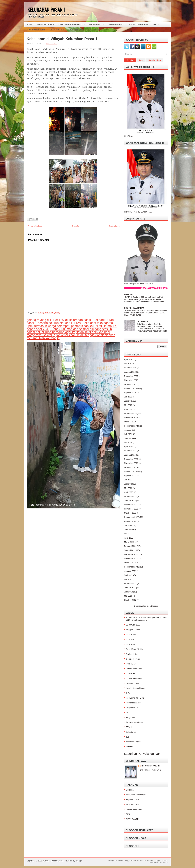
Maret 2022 (129, 542)
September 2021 (131, 567)
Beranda (76, 226)
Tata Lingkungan (133, 742)
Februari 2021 (130, 583)
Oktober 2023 (130, 467)
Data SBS (95, 29)
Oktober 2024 (130, 422)
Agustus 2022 (130, 521)
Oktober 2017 (130, 600)
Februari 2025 (130, 413)
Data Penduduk (76, 30)
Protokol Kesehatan (135, 722)
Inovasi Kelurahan (138, 25)
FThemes (120, 861)
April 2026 (129, 359)
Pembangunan (117, 24)
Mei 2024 (128, 442)
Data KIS (130, 639)
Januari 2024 (130, 455)
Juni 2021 (128, 575)
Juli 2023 (128, 480)
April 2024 (129, 447)
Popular (130, 60)
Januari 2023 (130, 500)
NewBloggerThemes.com (159, 862)
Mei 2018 (128, 596)
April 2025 (129, 409)
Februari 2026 (130, 368)
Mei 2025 (128, 405)
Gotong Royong (133, 659)
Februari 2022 (130, 546)
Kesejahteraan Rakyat (73, 24)
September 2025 (131, 389)
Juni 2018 (128, 592)
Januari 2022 (130, 550)
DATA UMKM (143, 321)
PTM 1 (129, 727)
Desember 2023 (131, 459)
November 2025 (131, 380)
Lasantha (142, 861)
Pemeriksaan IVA (134, 703)
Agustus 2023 (130, 476)
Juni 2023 (128, 484)
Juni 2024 (128, 438)
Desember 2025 (131, 376)
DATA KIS (129, 294)
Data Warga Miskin (134, 649)
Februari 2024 (130, 451)
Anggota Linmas (133, 630)
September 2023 (131, 472)
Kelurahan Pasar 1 (151, 766)
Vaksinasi (130, 747)
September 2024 (131, 426)
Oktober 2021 (130, 563)
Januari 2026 (130, 372)
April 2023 (129, 492)
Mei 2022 (128, 534)
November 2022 (131, 509)
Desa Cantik (58, 29)
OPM (128, 693)
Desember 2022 (131, 505)
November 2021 (131, 559)
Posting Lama (114, 226)
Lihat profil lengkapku (150, 770)
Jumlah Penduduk (134, 678)
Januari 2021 (130, 588)
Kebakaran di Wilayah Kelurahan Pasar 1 (62, 39)
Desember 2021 (131, 554)
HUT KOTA (131, 664)
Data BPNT (131, 635)
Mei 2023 (128, 488)
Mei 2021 (128, 579)
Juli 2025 (128, 397)
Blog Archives (155, 60)
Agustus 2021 (130, 571)
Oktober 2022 (130, 513)
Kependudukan (46, 24)
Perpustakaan (132, 708)
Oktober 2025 (130, 384)
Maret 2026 (129, 364)
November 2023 (131, 463)
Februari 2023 (130, 496)
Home (29, 25)
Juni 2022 (128, 530)
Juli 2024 (128, 434)
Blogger (154, 606)
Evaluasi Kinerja (133, 654)
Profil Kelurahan (36, 30)
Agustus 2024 (130, 430)
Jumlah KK (131, 674)
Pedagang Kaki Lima (135, 698)
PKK (157, 24)
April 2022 (129, 538)
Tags (141, 60)
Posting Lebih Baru (35, 226)
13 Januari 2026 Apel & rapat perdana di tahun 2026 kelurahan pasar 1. (146, 619)
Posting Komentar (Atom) (49, 312)
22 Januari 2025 (133, 625)
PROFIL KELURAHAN (134, 308)
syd (128, 737)
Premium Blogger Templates (158, 861)
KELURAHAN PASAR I (46, 10)
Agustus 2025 (130, 393)
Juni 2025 (128, 401)
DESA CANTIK (133, 819)
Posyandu (130, 717)
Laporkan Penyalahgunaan (142, 754)
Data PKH (130, 644)
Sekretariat (97, 24)
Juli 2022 (128, 525)
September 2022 (131, 517)
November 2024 (131, 417)
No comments (52, 44)
